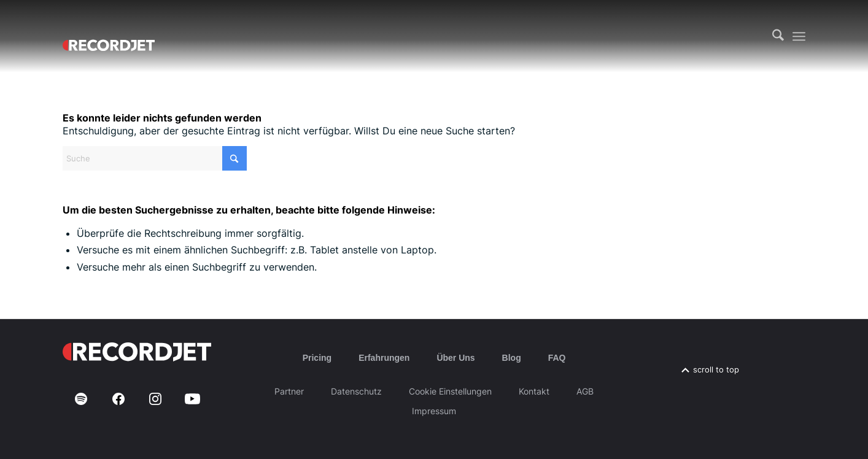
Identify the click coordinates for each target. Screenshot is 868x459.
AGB (585, 391)
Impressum (434, 411)
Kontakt (534, 391)
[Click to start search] (234, 158)
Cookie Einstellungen (450, 391)
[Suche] (778, 36)
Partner (289, 391)
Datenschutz (356, 391)
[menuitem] (778, 36)
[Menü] (799, 37)
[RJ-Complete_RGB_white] (109, 36)
